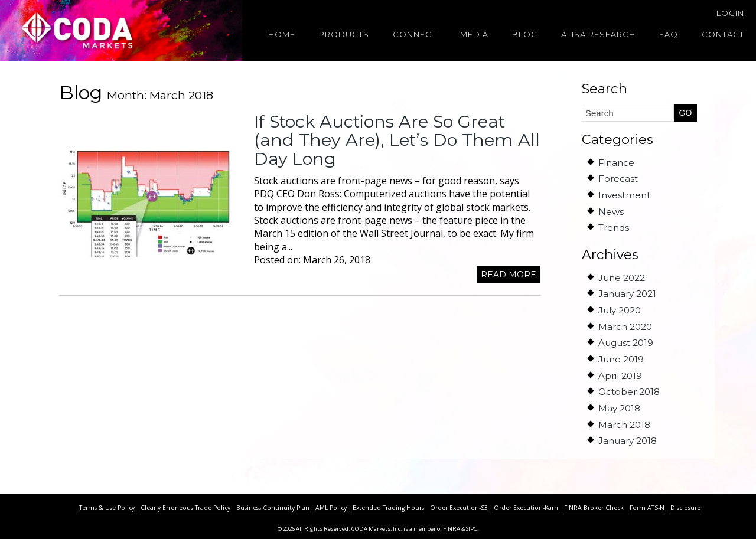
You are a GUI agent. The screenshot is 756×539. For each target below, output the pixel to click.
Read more (509, 275)
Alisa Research (598, 34)
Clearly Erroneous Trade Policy (185, 508)
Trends (614, 228)
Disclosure (685, 508)
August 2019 (626, 343)
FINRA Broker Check (594, 508)
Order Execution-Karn (526, 508)
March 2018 (624, 425)
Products (344, 34)
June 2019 (621, 359)
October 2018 (629, 392)
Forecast (618, 179)
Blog (525, 34)
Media (474, 34)
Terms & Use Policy (107, 508)
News (611, 212)
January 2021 (627, 294)
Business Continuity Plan (273, 508)
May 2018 (619, 408)
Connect (415, 34)
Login (730, 13)
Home (282, 34)
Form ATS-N (647, 508)
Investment (624, 195)
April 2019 (620, 376)
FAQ (669, 34)
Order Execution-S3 (459, 508)
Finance (616, 163)
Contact (723, 34)
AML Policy (331, 508)
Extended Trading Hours (388, 508)
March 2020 (625, 327)
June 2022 (622, 278)
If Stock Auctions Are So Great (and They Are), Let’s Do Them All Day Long (397, 140)
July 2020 (620, 310)
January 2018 (628, 441)
